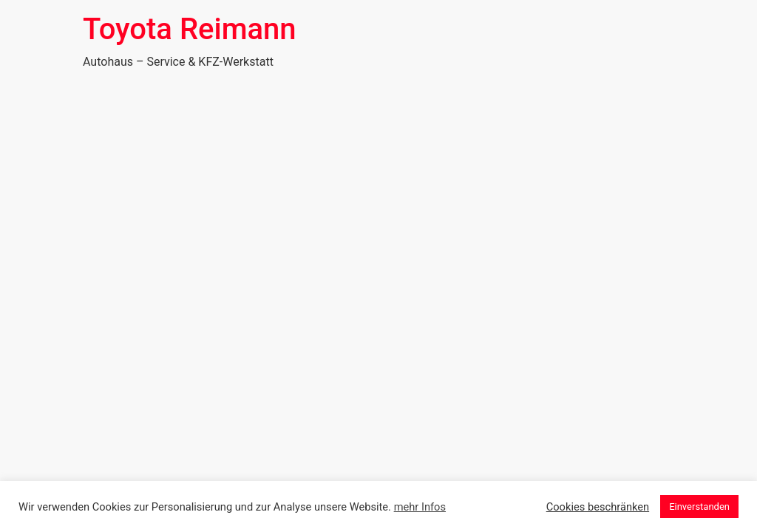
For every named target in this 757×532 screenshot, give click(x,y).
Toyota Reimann (190, 29)
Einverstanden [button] (699, 507)
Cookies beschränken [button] (598, 507)
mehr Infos (420, 507)
